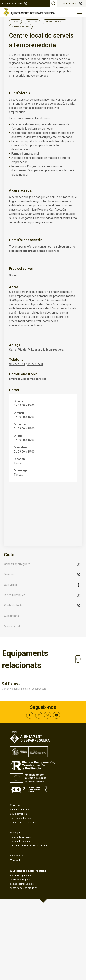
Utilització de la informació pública (28, 846)
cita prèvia (29, 251)
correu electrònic (60, 247)
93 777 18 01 (17, 364)
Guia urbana (12, 616)
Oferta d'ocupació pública (24, 822)
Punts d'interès (13, 605)
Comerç (15, 22)
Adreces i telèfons (20, 810)
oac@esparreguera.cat (22, 884)
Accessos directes (13, 4)
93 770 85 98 (35, 364)
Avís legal (15, 833)
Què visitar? (11, 585)
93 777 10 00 (16, 888)
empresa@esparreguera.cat (28, 379)
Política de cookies (20, 841)
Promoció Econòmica (55, 22)
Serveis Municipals (21, 27)
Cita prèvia (15, 805)
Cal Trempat (11, 684)
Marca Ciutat (12, 626)
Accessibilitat (17, 856)
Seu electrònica (18, 814)
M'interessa (70, 4)
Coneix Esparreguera (17, 564)
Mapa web (15, 860)
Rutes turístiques (15, 595)
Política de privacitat (21, 837)
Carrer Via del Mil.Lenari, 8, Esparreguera (36, 350)
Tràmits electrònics (20, 818)
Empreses (32, 22)
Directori (9, 574)
